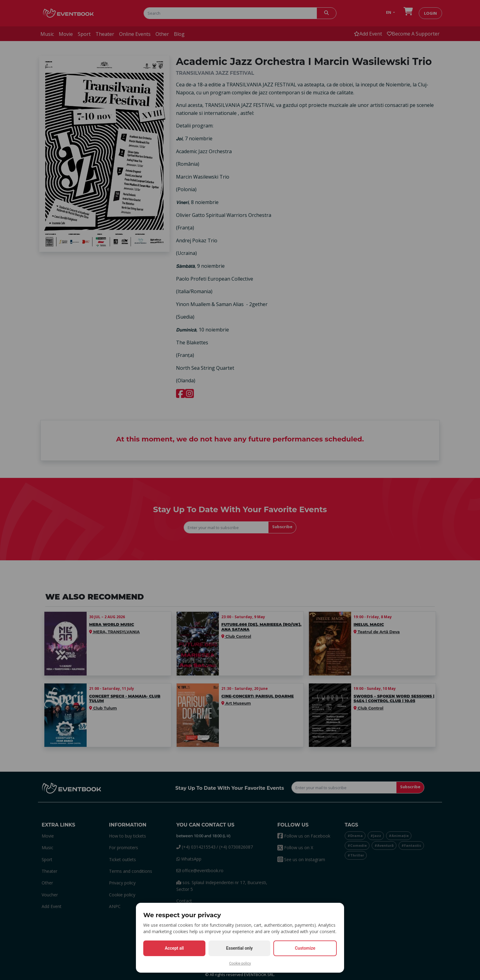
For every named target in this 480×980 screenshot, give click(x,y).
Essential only (240, 948)
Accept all (174, 948)
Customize (305, 948)
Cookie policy (240, 963)
